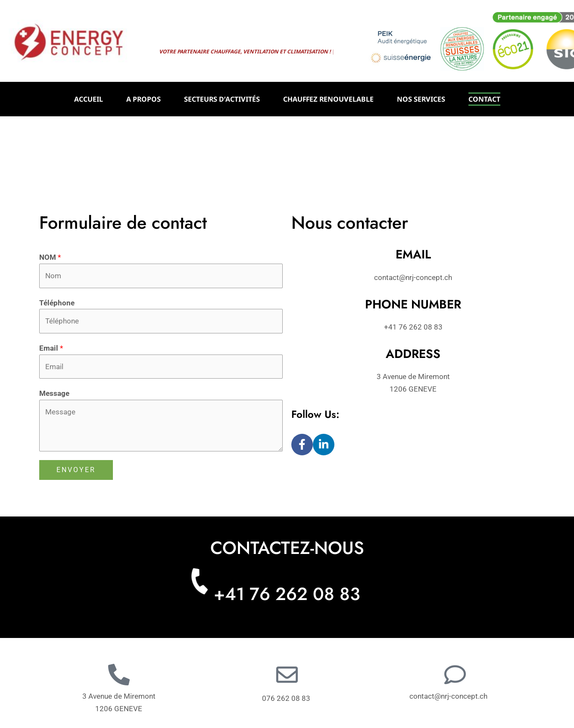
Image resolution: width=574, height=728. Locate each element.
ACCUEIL (89, 99)
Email (51, 348)
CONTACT (484, 99)
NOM (50, 257)
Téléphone (57, 303)
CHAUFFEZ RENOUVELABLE (328, 99)
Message (54, 393)
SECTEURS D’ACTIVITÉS (222, 99)
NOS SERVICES (421, 99)
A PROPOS (143, 99)
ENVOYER (76, 470)
